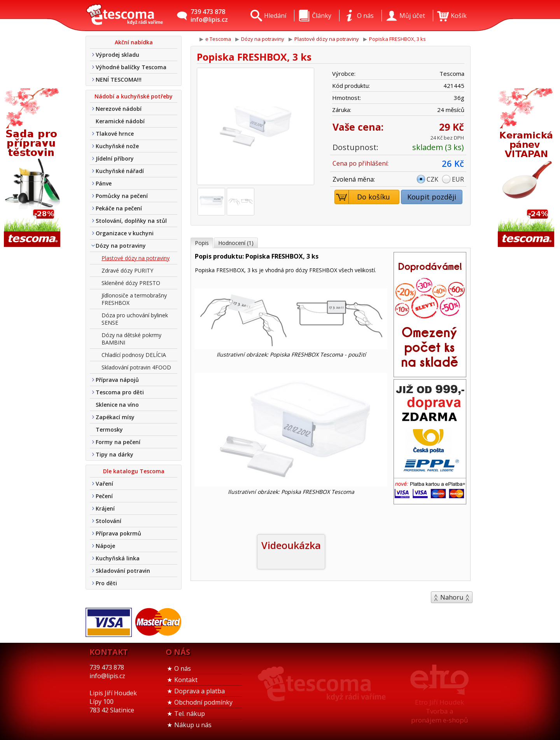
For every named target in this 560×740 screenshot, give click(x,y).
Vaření (104, 484)
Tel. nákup (190, 714)
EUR (458, 179)
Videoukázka (291, 545)
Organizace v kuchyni (125, 233)
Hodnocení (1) (236, 243)
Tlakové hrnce (115, 134)
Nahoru (452, 597)
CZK (432, 179)
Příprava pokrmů (118, 533)
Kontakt (186, 680)
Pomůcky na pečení (122, 196)
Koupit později (432, 197)
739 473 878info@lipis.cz (209, 16)
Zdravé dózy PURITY (127, 270)
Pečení (104, 496)
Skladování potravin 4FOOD (136, 367)
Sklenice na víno (117, 405)
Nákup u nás (193, 725)
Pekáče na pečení (119, 208)
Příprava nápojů (117, 380)
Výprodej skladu (117, 55)
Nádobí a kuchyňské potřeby (134, 96)
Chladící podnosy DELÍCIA (134, 355)
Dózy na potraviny (121, 246)
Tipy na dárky (115, 454)
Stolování (108, 521)
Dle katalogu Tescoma (134, 471)
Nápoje (105, 546)
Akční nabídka (134, 42)
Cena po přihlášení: (360, 163)
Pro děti (106, 583)
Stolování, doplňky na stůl (131, 221)
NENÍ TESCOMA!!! (119, 80)
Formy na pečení (118, 442)
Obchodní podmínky (203, 702)
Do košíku (363, 197)
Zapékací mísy (115, 417)
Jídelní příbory (115, 158)
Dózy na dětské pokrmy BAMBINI (131, 339)
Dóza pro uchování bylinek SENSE (135, 319)
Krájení (105, 508)
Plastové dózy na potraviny (136, 258)
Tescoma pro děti (120, 392)
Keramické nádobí (120, 121)
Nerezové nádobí (119, 109)
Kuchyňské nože (117, 146)
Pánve (104, 183)
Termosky (109, 429)
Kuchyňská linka (118, 558)
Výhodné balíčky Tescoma (131, 67)
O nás (183, 668)
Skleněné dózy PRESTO (131, 283)
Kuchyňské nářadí (120, 171)
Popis (202, 243)
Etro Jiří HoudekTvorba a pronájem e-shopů (439, 711)
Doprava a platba (199, 691)
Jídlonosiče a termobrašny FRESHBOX (134, 299)
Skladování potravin (123, 571)
